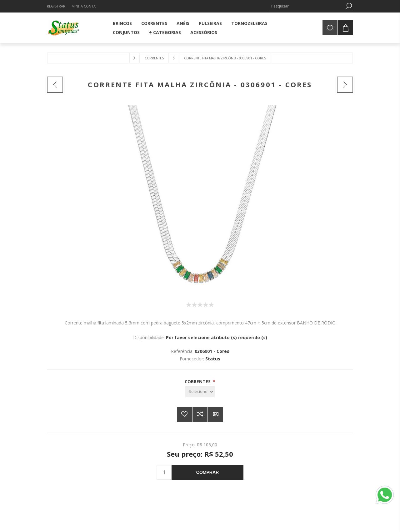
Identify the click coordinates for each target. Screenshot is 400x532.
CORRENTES (198, 381)
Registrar (56, 6)
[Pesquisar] (306, 6)
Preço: (189, 445)
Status (213, 359)
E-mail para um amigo (216, 414)
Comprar (207, 472)
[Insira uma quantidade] (164, 472)
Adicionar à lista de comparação (200, 414)
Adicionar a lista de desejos (184, 414)
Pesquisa (348, 6)
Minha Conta (84, 6)
